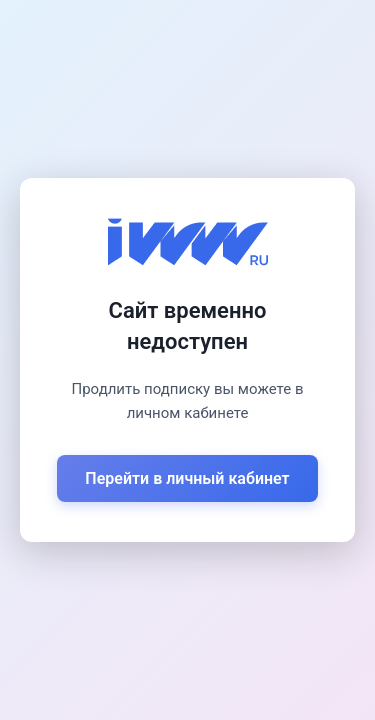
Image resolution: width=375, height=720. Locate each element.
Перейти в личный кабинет (187, 478)
